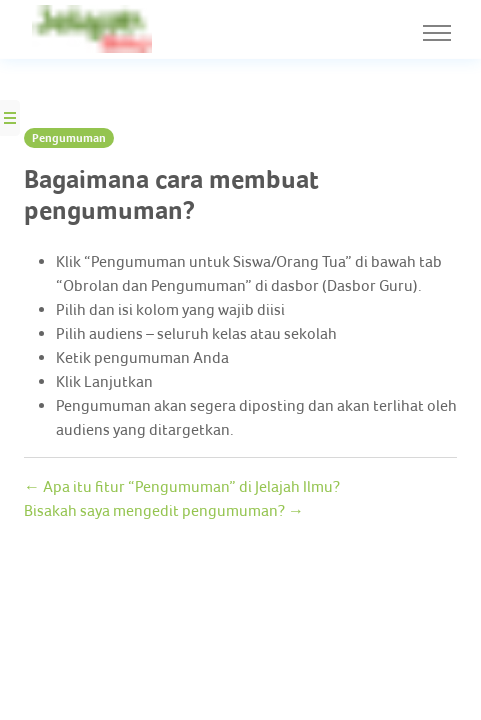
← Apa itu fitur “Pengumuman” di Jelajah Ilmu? (179, 485)
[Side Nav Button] (10, 118)
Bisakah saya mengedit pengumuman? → (157, 509)
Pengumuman (67, 138)
